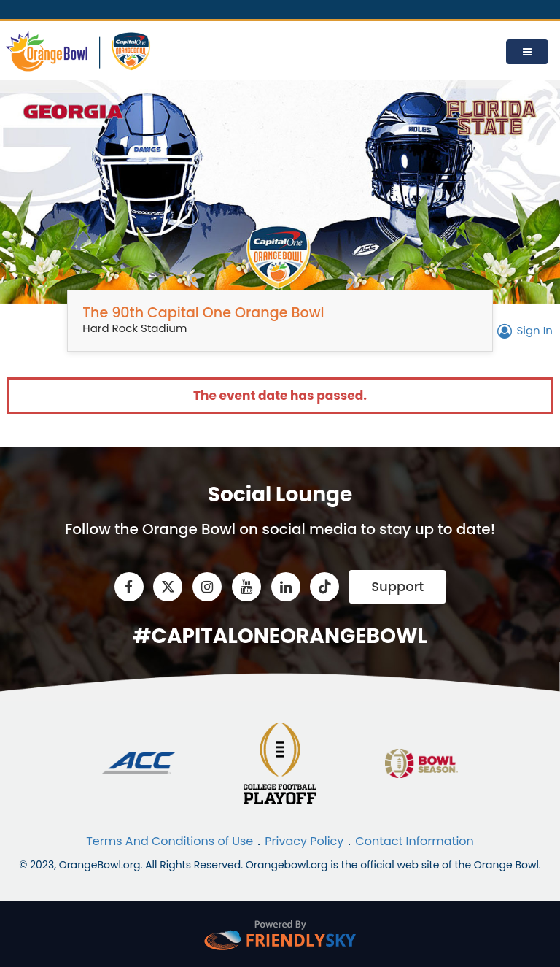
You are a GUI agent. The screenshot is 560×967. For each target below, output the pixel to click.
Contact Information (414, 841)
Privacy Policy (304, 841)
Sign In (523, 330)
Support (397, 586)
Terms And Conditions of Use (170, 841)
